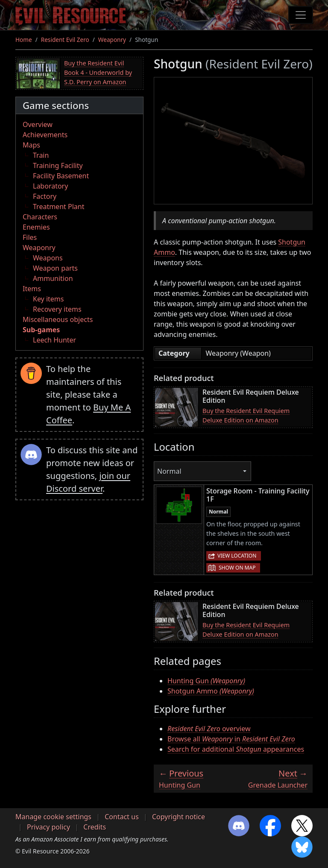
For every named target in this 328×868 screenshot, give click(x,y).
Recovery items (57, 309)
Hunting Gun (206, 681)
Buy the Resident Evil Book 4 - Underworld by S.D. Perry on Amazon (98, 72)
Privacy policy (48, 827)
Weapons (48, 258)
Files (30, 237)
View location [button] (237, 556)
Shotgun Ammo (211, 691)
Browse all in (231, 739)
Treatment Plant (59, 207)
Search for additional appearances (236, 749)
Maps (31, 145)
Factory (45, 196)
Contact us (122, 817)
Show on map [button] (237, 568)
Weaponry (112, 40)
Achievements (45, 135)
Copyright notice (179, 817)
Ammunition (53, 278)
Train (41, 155)
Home (24, 40)
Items (32, 289)
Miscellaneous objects (58, 319)
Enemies (36, 227)
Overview (38, 124)
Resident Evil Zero (65, 40)
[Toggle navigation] (301, 15)
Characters (40, 217)
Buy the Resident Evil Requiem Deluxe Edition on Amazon (246, 415)
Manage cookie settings (53, 817)
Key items (48, 299)
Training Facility (58, 165)
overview (209, 729)
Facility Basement (61, 176)
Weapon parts (55, 268)
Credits (95, 827)
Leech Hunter (54, 340)
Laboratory (50, 186)
